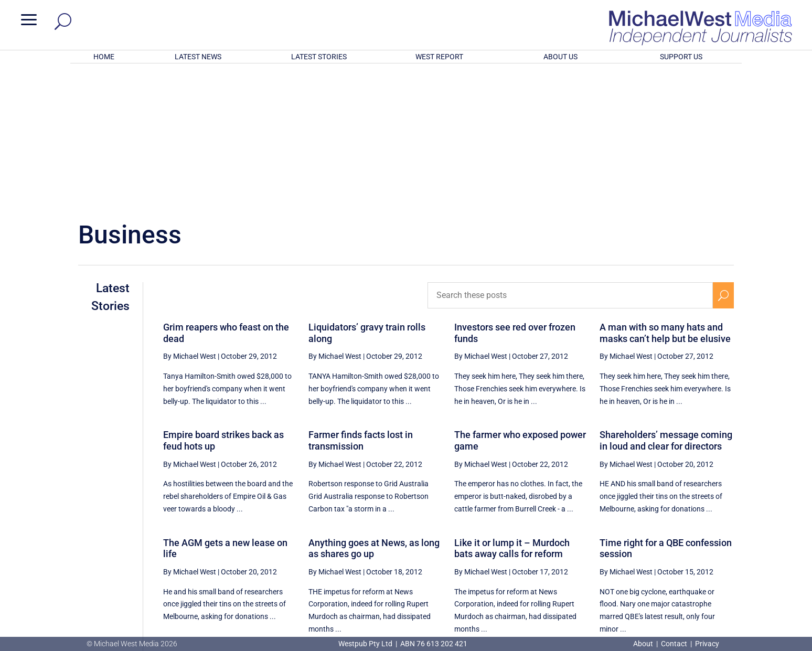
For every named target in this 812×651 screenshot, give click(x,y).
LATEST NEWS (198, 57)
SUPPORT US (681, 57)
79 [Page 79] (672, 538)
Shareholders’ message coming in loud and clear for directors (666, 303)
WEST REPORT (439, 57)
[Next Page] (723, 537)
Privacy (707, 644)
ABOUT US (560, 57)
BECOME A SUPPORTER (757, 578)
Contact (674, 644)
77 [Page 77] (619, 538)
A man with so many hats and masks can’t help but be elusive (665, 195)
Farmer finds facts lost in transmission (361, 303)
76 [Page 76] (593, 538)
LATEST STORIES (319, 57)
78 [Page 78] (646, 538)
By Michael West (190, 219)
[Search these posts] (570, 158)
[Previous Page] (568, 537)
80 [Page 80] (699, 538)
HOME (104, 57)
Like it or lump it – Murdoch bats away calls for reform (512, 411)
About (644, 644)
